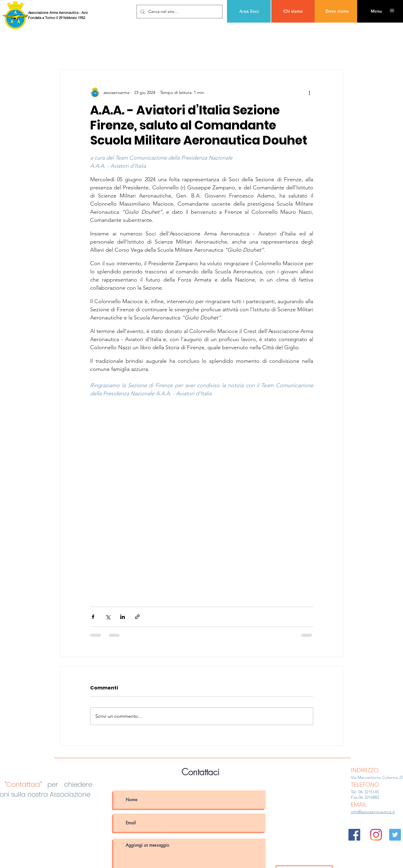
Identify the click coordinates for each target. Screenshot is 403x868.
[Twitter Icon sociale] (395, 835)
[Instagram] (376, 835)
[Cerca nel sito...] (179, 12)
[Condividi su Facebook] (93, 617)
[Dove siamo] (337, 11)
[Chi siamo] (293, 11)
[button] (376, 11)
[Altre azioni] (310, 92)
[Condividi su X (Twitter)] (108, 617)
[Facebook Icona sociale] (354, 835)
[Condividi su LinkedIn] (123, 617)
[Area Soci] (249, 11)
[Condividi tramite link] (137, 617)
